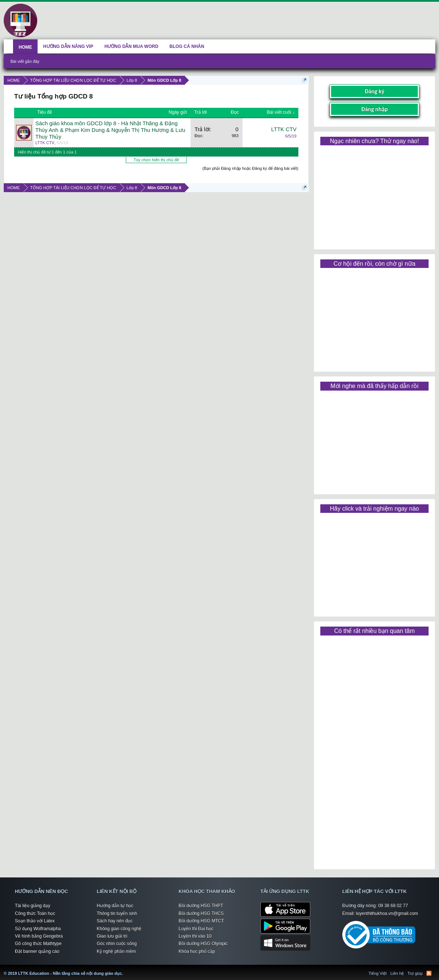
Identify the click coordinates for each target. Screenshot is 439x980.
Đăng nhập (375, 109)
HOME (25, 47)
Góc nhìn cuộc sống (117, 944)
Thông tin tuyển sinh (117, 913)
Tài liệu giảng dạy (33, 906)
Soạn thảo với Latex (35, 921)
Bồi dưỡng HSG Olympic (203, 944)
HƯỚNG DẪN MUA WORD (132, 46)
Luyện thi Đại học (196, 929)
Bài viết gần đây (25, 61)
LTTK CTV (45, 143)
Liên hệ (397, 973)
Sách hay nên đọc (115, 921)
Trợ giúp (415, 973)
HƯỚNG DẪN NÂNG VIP (68, 46)
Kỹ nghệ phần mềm (116, 951)
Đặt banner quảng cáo (37, 951)
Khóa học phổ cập (197, 951)
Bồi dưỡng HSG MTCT (201, 921)
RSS (429, 973)
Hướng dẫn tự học (115, 906)
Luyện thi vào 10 (195, 936)
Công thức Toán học (35, 913)
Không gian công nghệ (119, 929)
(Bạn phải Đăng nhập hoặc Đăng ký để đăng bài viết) (250, 168)
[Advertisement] (374, 195)
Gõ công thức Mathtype (38, 944)
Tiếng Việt (378, 973)
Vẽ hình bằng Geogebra (39, 936)
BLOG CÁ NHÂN (187, 46)
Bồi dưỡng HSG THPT (201, 906)
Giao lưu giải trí (112, 936)
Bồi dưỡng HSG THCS (201, 913)
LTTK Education (125, 969)
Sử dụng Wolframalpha (38, 929)
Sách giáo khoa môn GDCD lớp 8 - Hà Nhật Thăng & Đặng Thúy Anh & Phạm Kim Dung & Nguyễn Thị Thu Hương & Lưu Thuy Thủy (110, 130)
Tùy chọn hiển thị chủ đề (156, 160)
